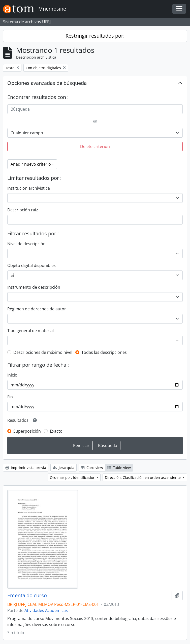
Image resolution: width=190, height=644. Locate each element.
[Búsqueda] (95, 109)
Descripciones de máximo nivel (43, 352)
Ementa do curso (27, 596)
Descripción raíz (23, 210)
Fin (10, 397)
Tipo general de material (30, 331)
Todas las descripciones (104, 352)
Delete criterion (95, 146)
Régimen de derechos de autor (37, 309)
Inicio (12, 375)
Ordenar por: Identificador (73, 477)
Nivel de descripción (26, 244)
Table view (119, 468)
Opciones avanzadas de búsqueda (47, 83)
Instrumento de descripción (34, 287)
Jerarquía (64, 468)
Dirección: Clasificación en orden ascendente (143, 477)
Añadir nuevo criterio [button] (31, 164)
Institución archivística (29, 188)
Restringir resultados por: (95, 36)
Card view (92, 468)
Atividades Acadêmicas (46, 610)
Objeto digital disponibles (31, 265)
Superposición (27, 431)
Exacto (56, 431)
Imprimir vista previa (26, 468)
